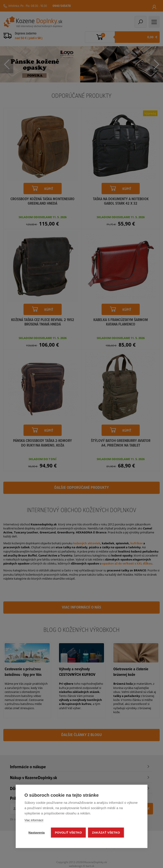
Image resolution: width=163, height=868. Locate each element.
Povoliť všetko (68, 833)
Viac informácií (34, 820)
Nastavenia (36, 833)
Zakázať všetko (106, 833)
